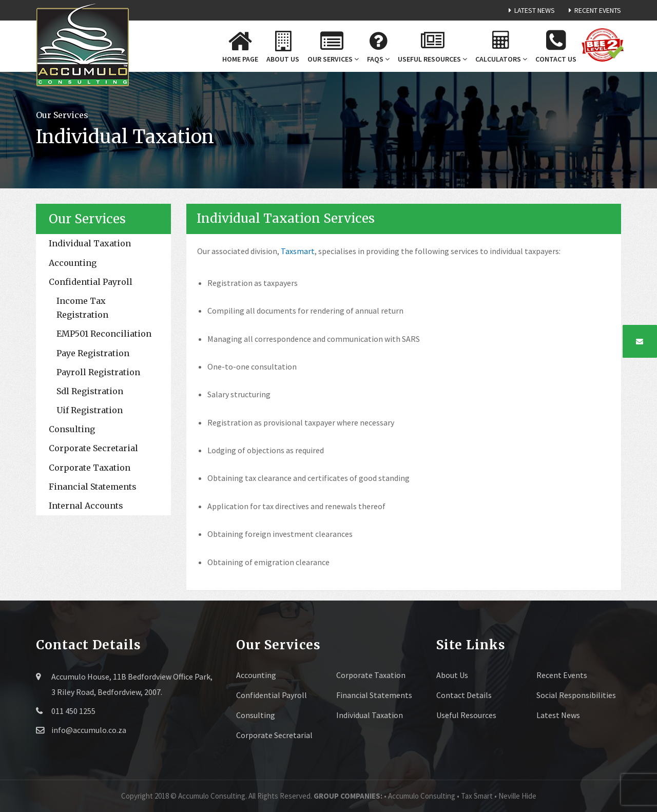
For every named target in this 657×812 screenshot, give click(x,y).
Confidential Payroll (91, 282)
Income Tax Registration (82, 308)
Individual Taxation (90, 243)
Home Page (240, 46)
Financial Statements (93, 487)
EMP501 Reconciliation (104, 334)
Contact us (556, 46)
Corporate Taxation (90, 468)
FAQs (378, 47)
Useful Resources (432, 47)
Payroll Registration (98, 372)
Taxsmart (298, 251)
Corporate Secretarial (93, 448)
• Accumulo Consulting (420, 796)
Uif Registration (90, 410)
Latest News (530, 10)
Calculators (501, 47)
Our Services (332, 47)
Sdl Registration (90, 391)
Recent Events (593, 10)
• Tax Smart (476, 796)
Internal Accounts (86, 506)
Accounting (73, 263)
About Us (452, 675)
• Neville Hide (515, 796)
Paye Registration (93, 353)
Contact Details (464, 695)
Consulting (72, 429)
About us (283, 47)
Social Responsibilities (576, 695)
